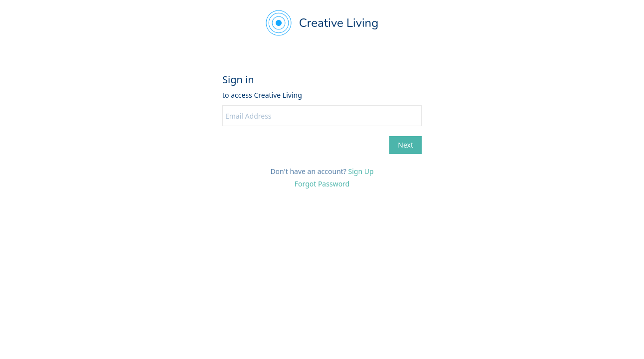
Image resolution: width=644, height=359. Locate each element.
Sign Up (361, 171)
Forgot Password (322, 184)
